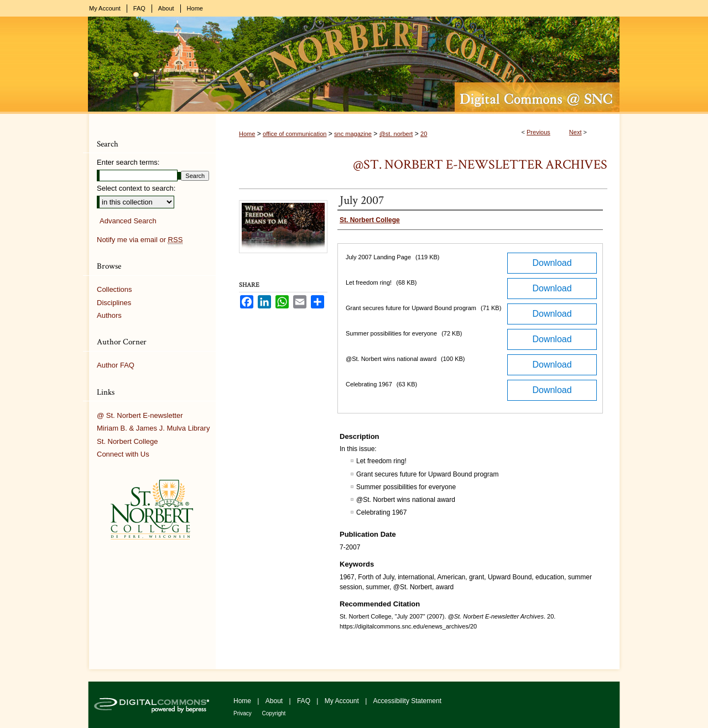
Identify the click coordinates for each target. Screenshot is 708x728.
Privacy (243, 713)
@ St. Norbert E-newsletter (140, 415)
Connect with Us (123, 454)
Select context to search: (136, 188)
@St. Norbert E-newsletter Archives (480, 164)
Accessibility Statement (407, 701)
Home (247, 134)
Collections (114, 289)
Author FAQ (116, 365)
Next (576, 132)
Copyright (274, 713)
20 (424, 134)
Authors (109, 315)
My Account (343, 701)
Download (552, 263)
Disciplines (114, 303)
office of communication (295, 134)
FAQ (304, 701)
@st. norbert (396, 134)
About (275, 701)
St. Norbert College (127, 441)
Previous (538, 132)
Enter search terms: (128, 162)
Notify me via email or (140, 240)
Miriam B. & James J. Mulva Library (153, 428)
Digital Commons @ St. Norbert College (354, 65)
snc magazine (353, 134)
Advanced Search (128, 221)
